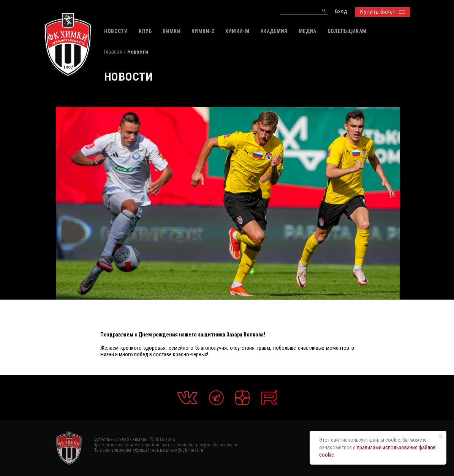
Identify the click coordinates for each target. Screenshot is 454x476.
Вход (341, 12)
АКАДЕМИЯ (274, 31)
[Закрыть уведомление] (441, 436)
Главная (113, 52)
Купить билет (382, 12)
